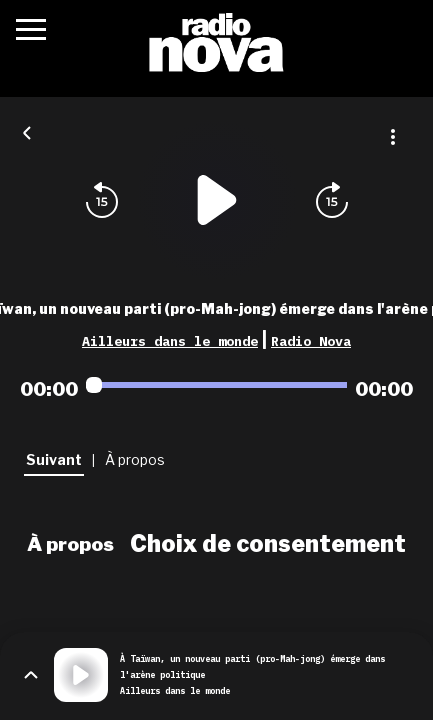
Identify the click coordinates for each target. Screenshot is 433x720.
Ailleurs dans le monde (170, 341)
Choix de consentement (268, 544)
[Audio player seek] (216, 385)
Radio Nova (311, 341)
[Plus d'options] (393, 137)
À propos (70, 544)
